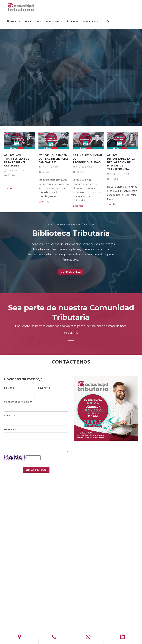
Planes (72, 21)
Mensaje (10, 429)
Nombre (10, 388)
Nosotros (54, 21)
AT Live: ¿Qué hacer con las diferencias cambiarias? (54, 159)
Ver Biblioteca (71, 272)
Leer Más (10, 189)
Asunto (10, 416)
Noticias (13, 21)
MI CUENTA (71, 333)
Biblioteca (33, 21)
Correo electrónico (18, 402)
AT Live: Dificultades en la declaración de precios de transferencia (121, 162)
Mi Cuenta (90, 21)
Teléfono (45, 388)
